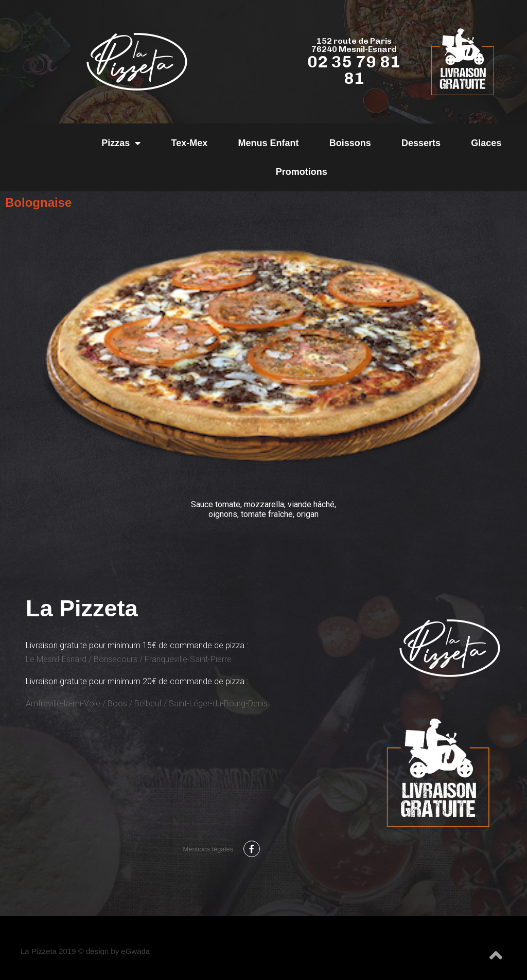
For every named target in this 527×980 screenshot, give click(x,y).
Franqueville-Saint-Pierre (188, 659)
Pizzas (121, 143)
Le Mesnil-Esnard (56, 659)
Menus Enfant (268, 143)
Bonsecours (116, 659)
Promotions (302, 172)
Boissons (350, 143)
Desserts (421, 143)
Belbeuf (148, 703)
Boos (117, 703)
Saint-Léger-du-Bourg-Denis (218, 703)
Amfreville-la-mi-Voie (63, 703)
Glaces (486, 143)
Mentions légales (208, 849)
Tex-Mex (190, 143)
